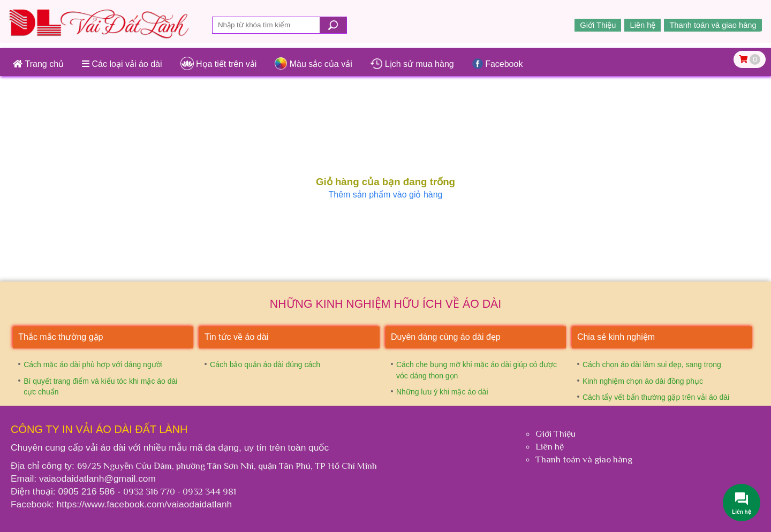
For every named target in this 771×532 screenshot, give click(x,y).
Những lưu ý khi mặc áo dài (442, 392)
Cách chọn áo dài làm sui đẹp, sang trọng (652, 364)
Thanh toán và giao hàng (713, 25)
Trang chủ (38, 64)
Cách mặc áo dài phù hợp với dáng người (93, 364)
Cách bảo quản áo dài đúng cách (265, 364)
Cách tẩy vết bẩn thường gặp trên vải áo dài (656, 397)
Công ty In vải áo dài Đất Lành (99, 429)
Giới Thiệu (598, 25)
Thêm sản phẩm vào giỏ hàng (386, 195)
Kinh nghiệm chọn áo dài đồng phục (643, 381)
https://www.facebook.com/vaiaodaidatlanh (145, 504)
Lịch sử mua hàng (412, 64)
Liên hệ (642, 25)
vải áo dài (107, 447)
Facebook (498, 64)
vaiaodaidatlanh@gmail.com (97, 478)
